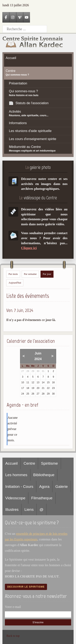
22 (48, 388)
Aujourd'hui (15, 283)
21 (43, 388)
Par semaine (30, 274)
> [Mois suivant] (52, 356)
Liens (29, 509)
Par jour (47, 274)
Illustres (12, 509)
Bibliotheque (44, 475)
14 (43, 382)
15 (48, 382)
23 (53, 388)
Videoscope (15, 498)
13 (38, 382)
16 (53, 382)
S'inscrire (38, 622)
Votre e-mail (13, 607)
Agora (44, 487)
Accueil (11, 463)
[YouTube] (27, 17)
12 (33, 382)
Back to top (13, 636)
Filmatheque (42, 498)
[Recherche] (25, 29)
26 (33, 394)
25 (28, 394)
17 (23, 388)
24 (23, 394)
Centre (29, 463)
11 (28, 382)
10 (23, 382)
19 (33, 388)
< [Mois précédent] (24, 356)
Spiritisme (49, 463)
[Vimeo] (20, 17)
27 (38, 394)
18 (28, 388)
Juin (38, 353)
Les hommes (16, 475)
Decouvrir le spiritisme (26, 587)
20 (38, 388)
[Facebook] (6, 17)
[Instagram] (13, 17)
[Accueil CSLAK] (33, 43)
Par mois (13, 274)
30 (53, 394)
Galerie (62, 487)
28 (43, 394)
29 (48, 394)
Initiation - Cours (19, 487)
